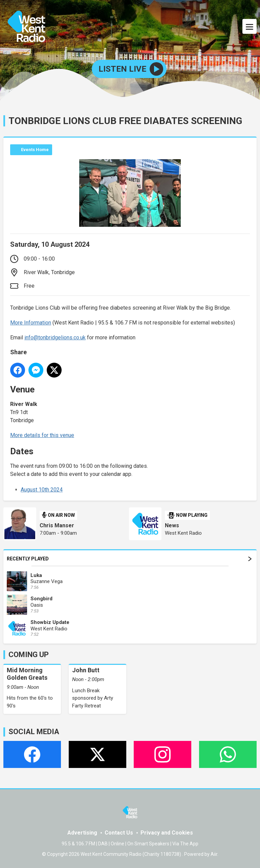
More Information (31, 323)
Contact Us (119, 833)
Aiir (214, 854)
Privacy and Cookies (167, 833)
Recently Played (129, 559)
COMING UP (29, 655)
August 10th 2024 (42, 490)
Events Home (35, 150)
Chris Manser (57, 525)
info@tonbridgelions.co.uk (55, 337)
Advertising (82, 833)
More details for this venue (42, 435)
